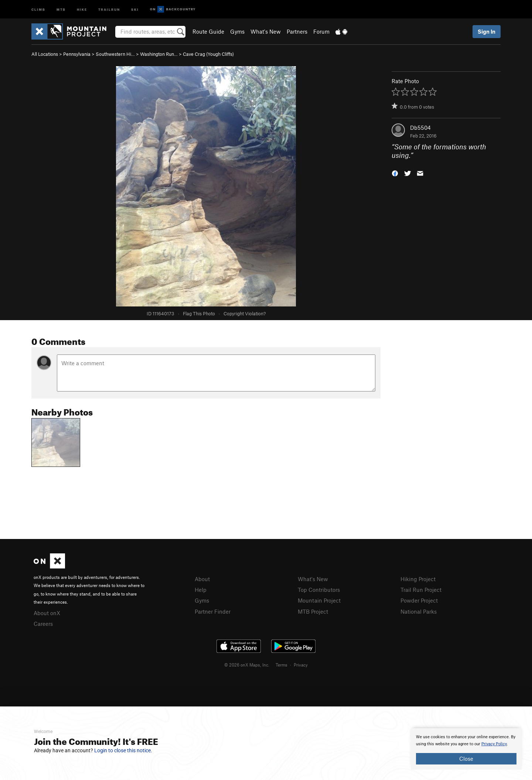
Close (466, 759)
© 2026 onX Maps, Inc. (247, 665)
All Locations (45, 54)
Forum (321, 31)
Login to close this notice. (123, 750)
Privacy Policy (494, 744)
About (202, 579)
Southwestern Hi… (115, 54)
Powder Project (419, 600)
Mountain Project (319, 600)
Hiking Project (418, 579)
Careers (43, 624)
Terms (282, 665)
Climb (38, 9)
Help (201, 590)
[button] (395, 172)
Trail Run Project (421, 590)
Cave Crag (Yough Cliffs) (208, 54)
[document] (466, 749)
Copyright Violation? (245, 313)
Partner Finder (213, 611)
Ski (135, 9)
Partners (297, 31)
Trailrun (109, 9)
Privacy (301, 665)
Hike (82, 9)
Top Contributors (319, 590)
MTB (61, 9)
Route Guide (208, 31)
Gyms (237, 31)
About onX (47, 613)
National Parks (419, 611)
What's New (266, 31)
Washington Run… (159, 54)
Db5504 (420, 128)
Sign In (487, 31)
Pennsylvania (77, 54)
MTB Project (313, 611)
